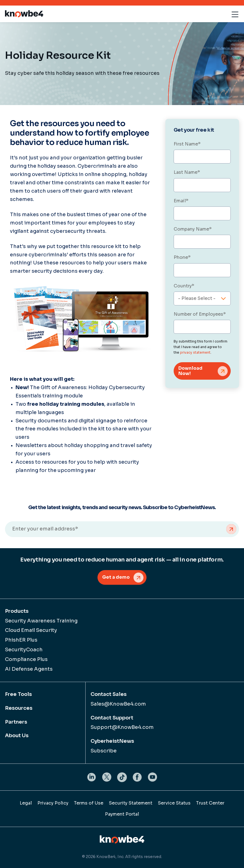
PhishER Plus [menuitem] (21, 640)
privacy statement (195, 352)
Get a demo (116, 577)
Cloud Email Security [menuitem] (31, 630)
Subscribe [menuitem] (104, 751)
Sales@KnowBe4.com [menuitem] (118, 704)
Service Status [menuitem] (174, 803)
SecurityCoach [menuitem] (24, 650)
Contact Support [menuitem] (112, 718)
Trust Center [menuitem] (210, 803)
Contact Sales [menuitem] (109, 694)
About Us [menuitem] (17, 736)
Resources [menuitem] (19, 708)
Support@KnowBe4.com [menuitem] (122, 727)
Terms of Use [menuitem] (89, 803)
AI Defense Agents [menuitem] (29, 669)
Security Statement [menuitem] (131, 803)
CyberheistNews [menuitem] (112, 741)
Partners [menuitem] (16, 722)
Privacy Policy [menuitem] (53, 803)
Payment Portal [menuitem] (122, 814)
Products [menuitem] (17, 611)
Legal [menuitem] (26, 803)
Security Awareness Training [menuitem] (41, 621)
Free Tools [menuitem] (18, 694)
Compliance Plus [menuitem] (26, 659)
